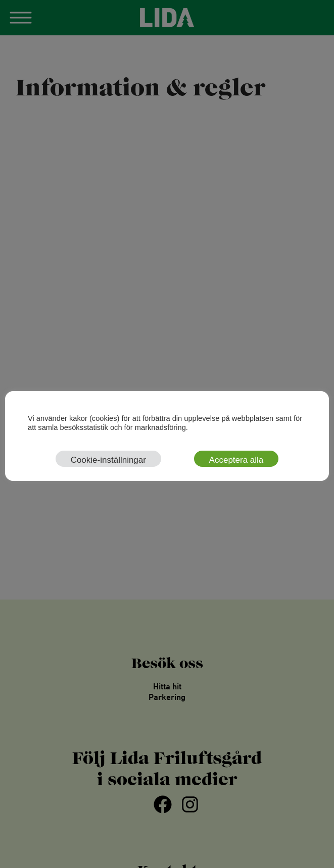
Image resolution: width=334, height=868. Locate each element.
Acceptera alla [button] (236, 460)
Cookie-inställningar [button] (108, 460)
